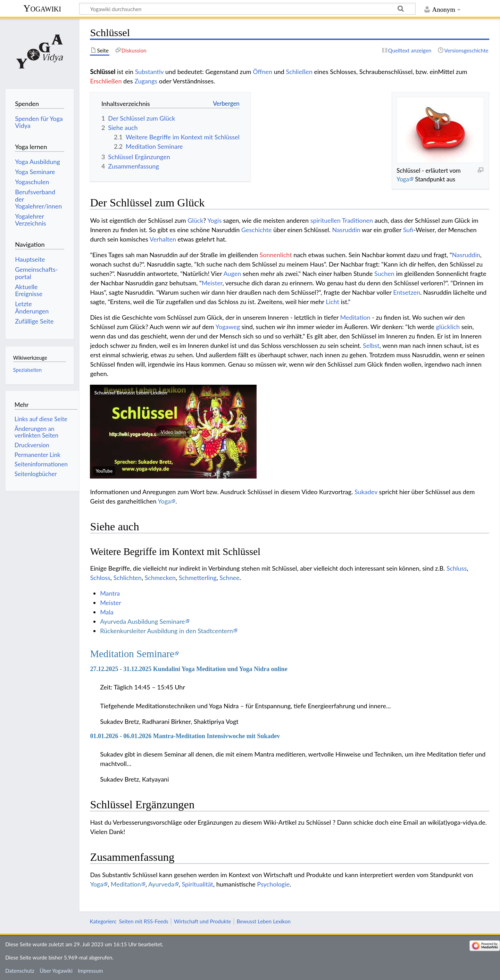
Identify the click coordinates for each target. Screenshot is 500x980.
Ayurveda (161, 884)
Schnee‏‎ (229, 578)
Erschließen (106, 81)
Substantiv (149, 72)
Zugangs (146, 81)
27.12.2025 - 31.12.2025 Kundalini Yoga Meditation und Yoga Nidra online (189, 669)
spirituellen (326, 220)
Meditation (355, 317)
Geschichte (257, 230)
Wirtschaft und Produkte (203, 921)
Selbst (371, 345)
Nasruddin (346, 230)
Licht (332, 302)
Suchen (384, 273)
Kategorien (102, 921)
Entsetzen (407, 292)
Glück (195, 220)
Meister (212, 283)
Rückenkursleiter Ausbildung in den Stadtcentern (166, 631)
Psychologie (273, 884)
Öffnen (262, 72)
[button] (173, 432)
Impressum (90, 971)
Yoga (403, 179)
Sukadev (366, 492)
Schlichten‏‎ (127, 578)
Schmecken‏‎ (160, 578)
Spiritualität (197, 884)
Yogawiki (42, 8)
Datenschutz (20, 971)
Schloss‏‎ (100, 578)
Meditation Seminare (132, 654)
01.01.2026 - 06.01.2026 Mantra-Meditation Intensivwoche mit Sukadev (185, 736)
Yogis (214, 220)
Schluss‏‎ (457, 568)
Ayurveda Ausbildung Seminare (142, 621)
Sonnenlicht (276, 255)
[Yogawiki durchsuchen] (247, 9)
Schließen (299, 72)
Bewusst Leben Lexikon (264, 921)
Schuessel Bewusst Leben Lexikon (131, 393)
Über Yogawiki (56, 971)
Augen (232, 273)
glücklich (448, 327)
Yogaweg (228, 327)
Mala (107, 612)
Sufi (408, 230)
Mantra (110, 593)
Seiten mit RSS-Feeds (144, 921)
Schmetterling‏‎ (198, 578)
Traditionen (357, 220)
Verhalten (163, 239)
